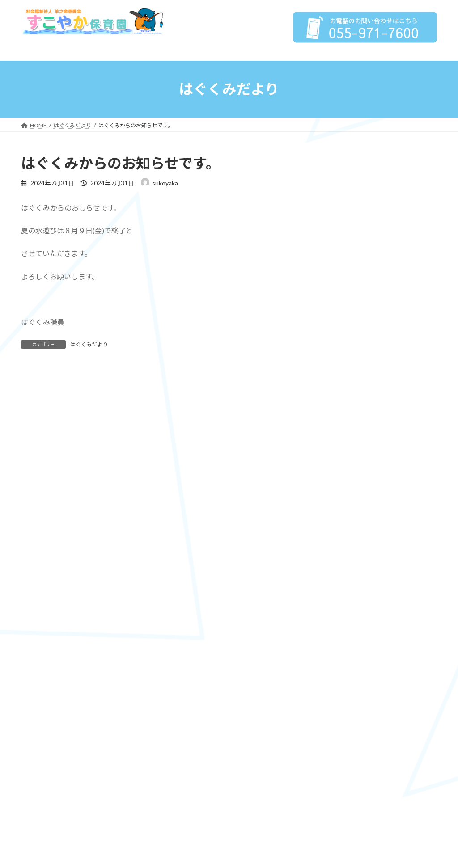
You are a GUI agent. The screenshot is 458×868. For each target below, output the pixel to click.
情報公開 (357, 217)
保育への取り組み (352, 257)
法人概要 (340, 195)
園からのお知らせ (352, 420)
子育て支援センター (356, 366)
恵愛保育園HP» (412, 554)
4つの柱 (345, 293)
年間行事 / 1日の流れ (363, 348)
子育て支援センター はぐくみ (378, 384)
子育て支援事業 (356, 329)
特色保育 (346, 311)
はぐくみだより (89, 344)
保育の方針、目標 (359, 275)
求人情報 (344, 438)
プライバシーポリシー (365, 238)
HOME (337, 177)
